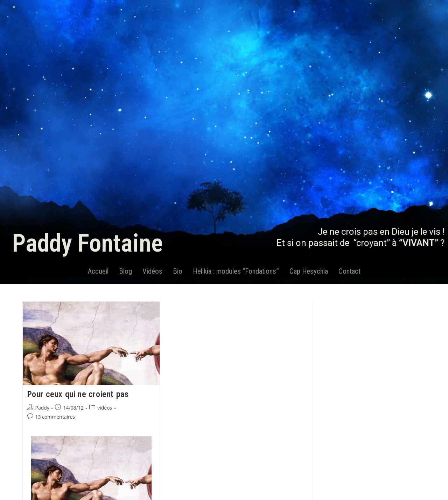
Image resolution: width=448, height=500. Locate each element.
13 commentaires (55, 417)
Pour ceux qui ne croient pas (78, 394)
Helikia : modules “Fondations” (236, 271)
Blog (125, 271)
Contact (349, 271)
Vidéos (152, 271)
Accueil (98, 271)
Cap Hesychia (309, 271)
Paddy (42, 408)
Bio (178, 271)
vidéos (105, 408)
